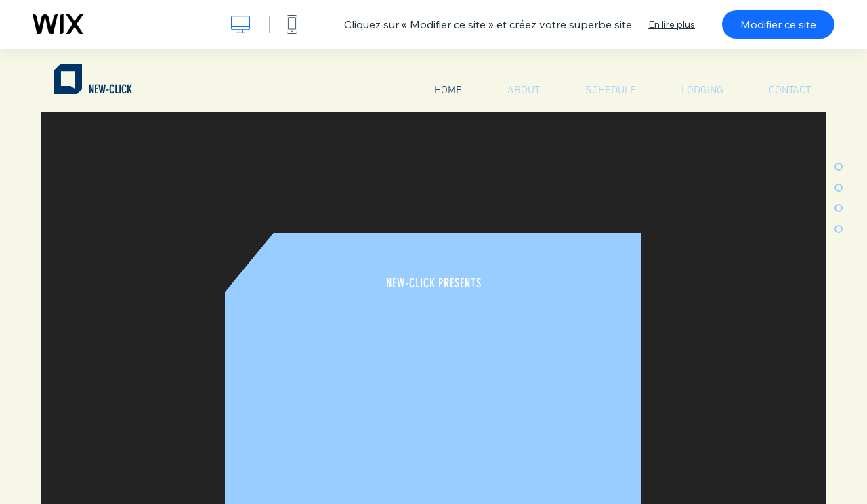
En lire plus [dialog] (672, 24)
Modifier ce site (778, 24)
